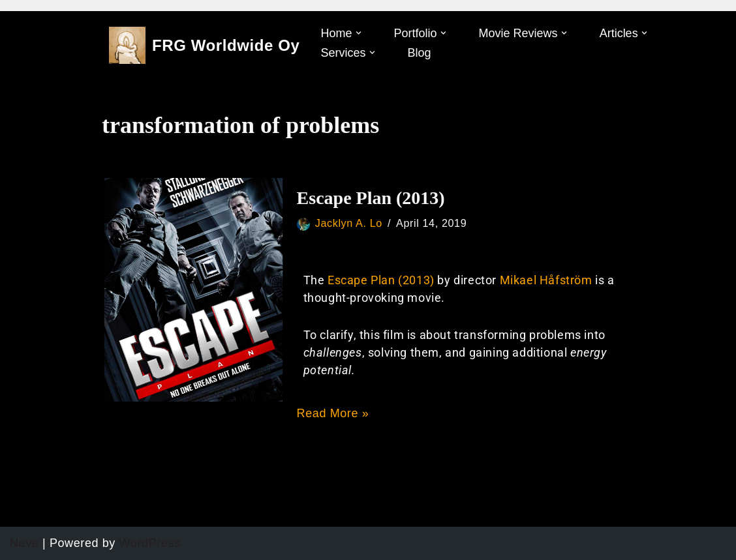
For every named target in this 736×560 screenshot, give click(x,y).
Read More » (333, 413)
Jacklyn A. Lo (349, 223)
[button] (359, 33)
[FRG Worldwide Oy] (205, 45)
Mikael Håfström (548, 280)
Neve (24, 543)
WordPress (150, 543)
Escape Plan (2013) (371, 198)
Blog (420, 53)
